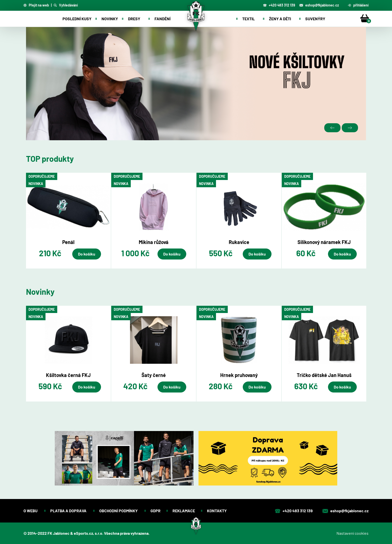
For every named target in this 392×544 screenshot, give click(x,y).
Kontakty (217, 511)
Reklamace (184, 511)
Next (350, 128)
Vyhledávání (66, 5)
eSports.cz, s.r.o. (88, 533)
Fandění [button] (162, 19)
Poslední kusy (77, 19)
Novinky (110, 19)
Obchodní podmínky (119, 511)
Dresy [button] (134, 19)
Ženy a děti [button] (280, 19)
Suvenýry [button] (315, 19)
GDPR (155, 511)
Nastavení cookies (352, 533)
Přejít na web (36, 5)
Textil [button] (248, 19)
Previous (332, 128)
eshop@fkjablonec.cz (319, 5)
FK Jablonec (58, 533)
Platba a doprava (69, 511)
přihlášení (358, 5)
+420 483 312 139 (279, 5)
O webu (31, 511)
